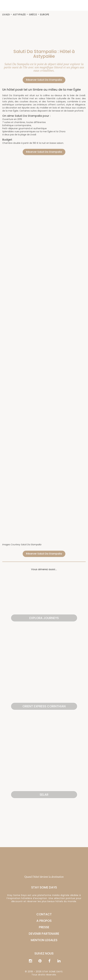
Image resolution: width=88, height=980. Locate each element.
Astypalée (19, 15)
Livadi (6, 15)
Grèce (33, 15)
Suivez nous (44, 953)
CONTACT (44, 914)
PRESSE (44, 927)
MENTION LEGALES (44, 940)
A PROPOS (44, 921)
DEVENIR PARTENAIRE (44, 934)
